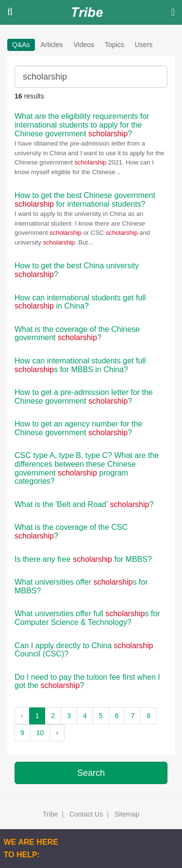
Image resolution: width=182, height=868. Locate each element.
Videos (84, 45)
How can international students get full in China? (80, 302)
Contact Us (86, 814)
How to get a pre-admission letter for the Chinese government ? (84, 397)
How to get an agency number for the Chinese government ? (78, 428)
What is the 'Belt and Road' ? (84, 504)
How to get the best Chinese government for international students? (85, 200)
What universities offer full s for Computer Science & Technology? (87, 618)
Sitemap (127, 814)
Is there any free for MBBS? (83, 559)
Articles (52, 45)
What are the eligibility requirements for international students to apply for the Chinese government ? (82, 125)
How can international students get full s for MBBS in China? (80, 365)
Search (91, 773)
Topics (115, 45)
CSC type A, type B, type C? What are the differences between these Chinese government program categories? (87, 468)
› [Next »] (57, 733)
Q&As (21, 45)
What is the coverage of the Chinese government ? (77, 334)
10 (40, 733)
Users (144, 45)
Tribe (50, 814)
